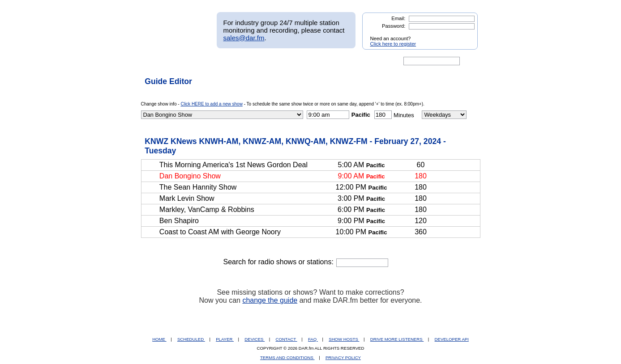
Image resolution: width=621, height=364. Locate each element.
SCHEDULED (191, 339)
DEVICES (255, 339)
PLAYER (225, 339)
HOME (159, 339)
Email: (398, 18)
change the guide (270, 300)
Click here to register (393, 44)
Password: (394, 26)
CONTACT (287, 339)
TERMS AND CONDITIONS (287, 358)
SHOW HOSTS (344, 339)
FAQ (313, 339)
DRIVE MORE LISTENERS (397, 339)
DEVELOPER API (452, 339)
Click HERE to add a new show (211, 104)
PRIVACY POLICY (343, 358)
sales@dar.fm (244, 38)
